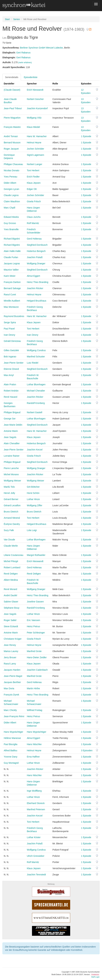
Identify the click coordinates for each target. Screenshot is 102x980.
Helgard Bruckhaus (36, 301)
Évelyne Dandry (12, 524)
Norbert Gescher (35, 99)
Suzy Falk (9, 530)
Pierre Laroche (11, 468)
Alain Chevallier (12, 443)
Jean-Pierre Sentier (14, 363)
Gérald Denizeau (12, 341)
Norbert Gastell (34, 412)
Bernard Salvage (12, 288)
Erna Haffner (33, 757)
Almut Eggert (33, 276)
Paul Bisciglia (11, 744)
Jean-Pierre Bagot (13, 676)
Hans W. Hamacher (37, 136)
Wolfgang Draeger (36, 263)
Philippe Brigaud (12, 412)
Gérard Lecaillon (12, 505)
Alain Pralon (10, 384)
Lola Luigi (32, 530)
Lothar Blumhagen (36, 384)
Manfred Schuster (36, 357)
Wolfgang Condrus (36, 350)
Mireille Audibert (12, 301)
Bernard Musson (12, 143)
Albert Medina (11, 580)
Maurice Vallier (11, 270)
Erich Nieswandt (35, 90)
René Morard (10, 589)
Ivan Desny (9, 335)
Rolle (55, 84)
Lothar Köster (34, 837)
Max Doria (9, 688)
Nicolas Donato (12, 170)
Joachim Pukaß (35, 257)
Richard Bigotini (12, 239)
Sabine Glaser (11, 602)
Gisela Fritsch (34, 201)
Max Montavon (11, 307)
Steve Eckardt (11, 626)
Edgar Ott (32, 189)
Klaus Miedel (33, 127)
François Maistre (12, 127)
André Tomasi (11, 136)
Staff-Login (95, 977)
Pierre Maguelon (12, 118)
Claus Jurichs (34, 217)
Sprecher (32, 84)
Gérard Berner (11, 499)
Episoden (86, 84)
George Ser (10, 419)
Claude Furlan (11, 257)
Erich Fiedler (33, 177)
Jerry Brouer (10, 657)
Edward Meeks (11, 217)
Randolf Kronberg (36, 403)
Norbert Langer (34, 164)
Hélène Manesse (12, 738)
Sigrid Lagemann (35, 155)
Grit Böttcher (33, 487)
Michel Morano (11, 474)
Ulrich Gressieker (35, 856)
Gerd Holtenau (34, 239)
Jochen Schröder (35, 149)
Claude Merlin (11, 546)
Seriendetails (12, 77)
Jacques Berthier (12, 682)
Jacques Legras (12, 263)
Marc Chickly (10, 710)
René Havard (11, 397)
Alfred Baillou (11, 750)
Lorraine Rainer (12, 456)
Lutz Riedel (32, 363)
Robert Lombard (12, 567)
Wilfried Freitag (34, 710)
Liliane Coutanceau (14, 555)
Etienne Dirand (11, 369)
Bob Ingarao (10, 357)
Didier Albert (10, 183)
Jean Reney (10, 645)
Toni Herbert (33, 170)
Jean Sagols (10, 437)
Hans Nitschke (34, 744)
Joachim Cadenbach (37, 670)
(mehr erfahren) (25, 63)
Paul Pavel (9, 329)
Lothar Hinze (33, 499)
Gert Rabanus (23, 53)
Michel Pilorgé (11, 561)
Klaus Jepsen (34, 183)
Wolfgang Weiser (12, 481)
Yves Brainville (11, 229)
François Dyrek (11, 695)
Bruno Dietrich (11, 512)
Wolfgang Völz (34, 118)
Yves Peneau (11, 177)
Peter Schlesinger (36, 633)
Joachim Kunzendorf (37, 108)
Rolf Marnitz (33, 223)
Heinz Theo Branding (37, 282)
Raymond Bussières (14, 316)
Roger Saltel (10, 620)
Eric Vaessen (33, 620)
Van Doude (9, 540)
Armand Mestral (12, 518)
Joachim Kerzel (35, 450)
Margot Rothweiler (36, 555)
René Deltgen (11, 574)
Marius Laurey (11, 651)
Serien (16, 19)
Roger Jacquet (11, 149)
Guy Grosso (10, 223)
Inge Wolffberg (34, 791)
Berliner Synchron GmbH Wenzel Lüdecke (41, 48)
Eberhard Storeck (36, 803)
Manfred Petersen (36, 809)
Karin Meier (10, 276)
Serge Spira (10, 322)
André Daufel (10, 595)
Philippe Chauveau (13, 164)
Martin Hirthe (33, 688)
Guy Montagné (11, 763)
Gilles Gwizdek (11, 350)
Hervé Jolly (9, 493)
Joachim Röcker (35, 288)
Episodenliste (31, 77)
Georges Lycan (11, 189)
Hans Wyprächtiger (13, 732)
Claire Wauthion (12, 201)
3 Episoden (87, 750)
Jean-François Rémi (14, 716)
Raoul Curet (10, 295)
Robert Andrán (11, 391)
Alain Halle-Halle (12, 251)
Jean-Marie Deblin (13, 425)
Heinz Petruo (33, 626)
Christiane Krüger (13, 639)
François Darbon (12, 282)
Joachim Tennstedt (36, 875)
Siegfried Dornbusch (37, 245)
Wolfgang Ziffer (34, 505)
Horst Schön (33, 493)
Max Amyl (9, 375)
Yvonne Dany (11, 757)
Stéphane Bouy (12, 608)
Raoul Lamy (10, 664)
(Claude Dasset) (12, 90)
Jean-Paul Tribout (13, 108)
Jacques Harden (12, 670)
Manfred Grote (34, 651)
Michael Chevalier (36, 391)
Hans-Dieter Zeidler (37, 657)
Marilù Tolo (9, 487)
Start (7, 19)
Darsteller (9, 84)
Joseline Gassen (35, 602)
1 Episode (86, 136)
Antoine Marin (11, 431)
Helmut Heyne (34, 143)
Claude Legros (11, 195)
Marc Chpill (9, 208)
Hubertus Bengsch (36, 251)
